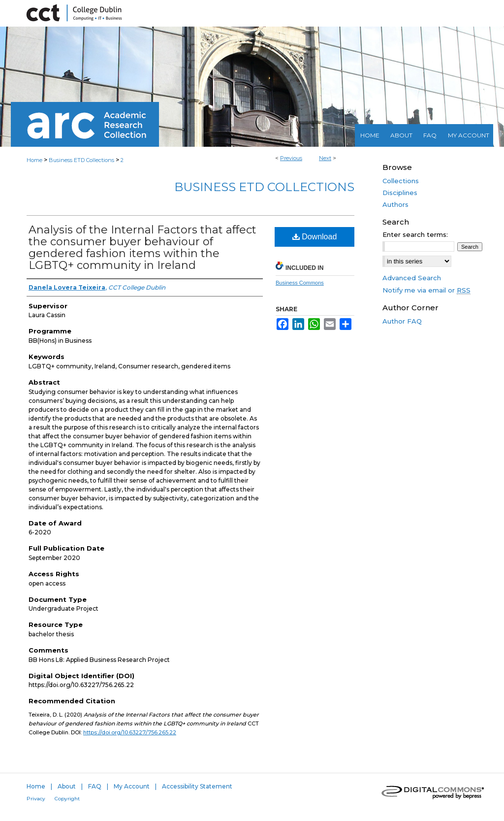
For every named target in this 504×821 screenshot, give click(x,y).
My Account (132, 786)
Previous (291, 158)
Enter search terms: (415, 234)
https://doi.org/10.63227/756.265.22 (130, 732)
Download (315, 237)
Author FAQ (402, 321)
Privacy (36, 799)
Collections (401, 181)
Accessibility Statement (197, 786)
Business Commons (300, 283)
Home (34, 160)
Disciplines (400, 193)
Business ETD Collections (81, 160)
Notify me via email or (426, 290)
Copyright (67, 799)
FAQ (95, 786)
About (67, 786)
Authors (395, 204)
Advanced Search (412, 278)
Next (325, 158)
